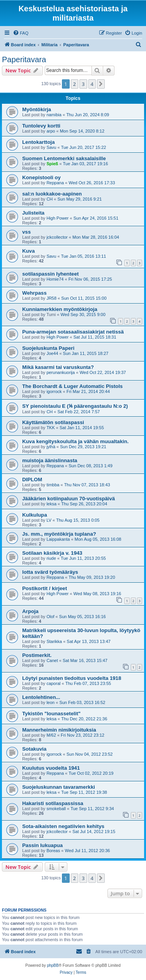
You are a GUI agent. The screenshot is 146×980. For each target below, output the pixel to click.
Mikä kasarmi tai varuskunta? (58, 367)
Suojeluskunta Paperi (48, 348)
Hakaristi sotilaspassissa (53, 803)
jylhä (51, 447)
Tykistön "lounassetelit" (51, 714)
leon (50, 702)
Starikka (54, 641)
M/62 (51, 735)
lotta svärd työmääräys (50, 572)
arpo (51, 131)
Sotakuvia (34, 749)
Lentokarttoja (39, 142)
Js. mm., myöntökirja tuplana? (59, 534)
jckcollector (57, 237)
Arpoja (30, 611)
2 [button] (75, 84)
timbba (53, 485)
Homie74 (55, 279)
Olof (50, 617)
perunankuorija (61, 372)
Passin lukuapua (42, 845)
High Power (57, 218)
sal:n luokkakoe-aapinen (52, 194)
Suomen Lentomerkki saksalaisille (64, 158)
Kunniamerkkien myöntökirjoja (60, 309)
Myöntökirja (37, 109)
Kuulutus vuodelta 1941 (51, 768)
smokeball (56, 809)
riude (51, 558)
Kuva (28, 251)
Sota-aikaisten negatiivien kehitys (63, 826)
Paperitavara (24, 59)
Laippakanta (58, 539)
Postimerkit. (37, 655)
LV (49, 520)
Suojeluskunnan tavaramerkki (59, 787)
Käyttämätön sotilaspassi (53, 422)
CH (49, 199)
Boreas (53, 851)
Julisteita (33, 213)
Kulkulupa (35, 515)
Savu (51, 147)
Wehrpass (34, 293)
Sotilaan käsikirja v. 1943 (52, 553)
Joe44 (52, 353)
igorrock (54, 391)
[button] (101, 84)
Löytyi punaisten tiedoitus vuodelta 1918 (72, 678)
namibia (54, 115)
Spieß (52, 164)
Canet (52, 660)
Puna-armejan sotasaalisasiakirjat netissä (73, 332)
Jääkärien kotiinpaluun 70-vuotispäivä (69, 499)
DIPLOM (32, 480)
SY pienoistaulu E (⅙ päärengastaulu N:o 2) (75, 406)
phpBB (53, 965)
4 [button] (92, 84)
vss (26, 232)
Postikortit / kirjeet (45, 588)
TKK (50, 428)
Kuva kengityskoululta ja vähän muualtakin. (75, 441)
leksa (51, 504)
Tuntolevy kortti (41, 126)
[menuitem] (21, 33)
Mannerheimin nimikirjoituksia (59, 730)
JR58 (51, 298)
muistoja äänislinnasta (50, 460)
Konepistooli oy (41, 177)
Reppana (55, 183)
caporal (53, 683)
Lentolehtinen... (41, 697)
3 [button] (83, 84)
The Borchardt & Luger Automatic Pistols (72, 386)
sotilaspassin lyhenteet (50, 274)
